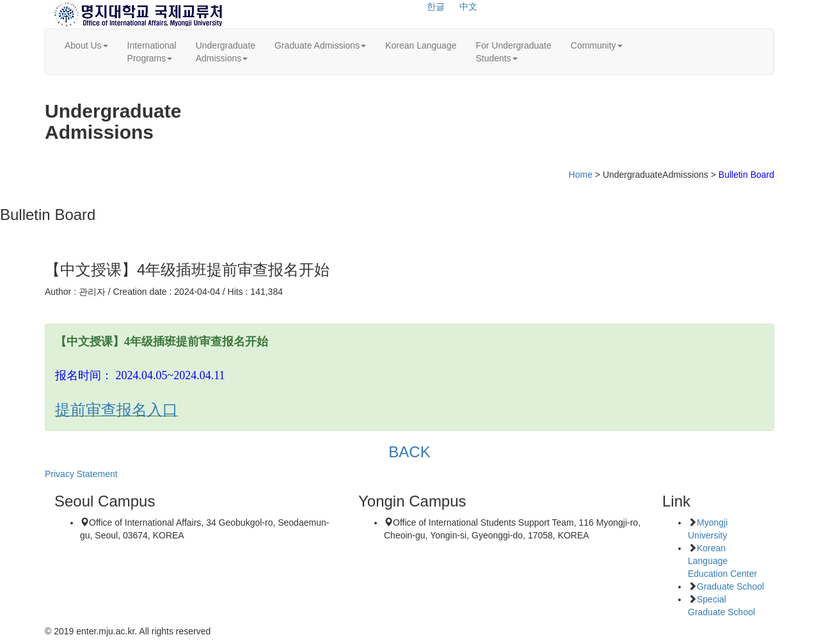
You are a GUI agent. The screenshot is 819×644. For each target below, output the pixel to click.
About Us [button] (86, 45)
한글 (436, 6)
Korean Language (421, 45)
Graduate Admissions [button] (320, 45)
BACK (409, 452)
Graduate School (730, 586)
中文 (468, 6)
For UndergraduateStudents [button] (513, 52)
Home (581, 175)
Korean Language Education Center (722, 561)
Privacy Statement (81, 474)
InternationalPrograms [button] (152, 52)
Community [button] (597, 45)
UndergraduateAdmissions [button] (226, 52)
